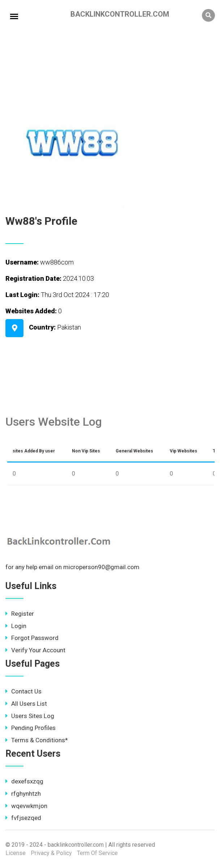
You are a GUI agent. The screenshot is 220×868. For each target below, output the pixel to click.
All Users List (26, 704)
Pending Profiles (31, 728)
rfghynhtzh (23, 794)
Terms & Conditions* (37, 740)
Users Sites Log (30, 716)
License (16, 853)
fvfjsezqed (23, 818)
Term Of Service (97, 853)
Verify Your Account (35, 650)
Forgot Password (32, 638)
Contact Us (23, 691)
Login (16, 626)
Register (20, 614)
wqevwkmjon (26, 806)
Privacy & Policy (51, 853)
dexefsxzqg (24, 781)
